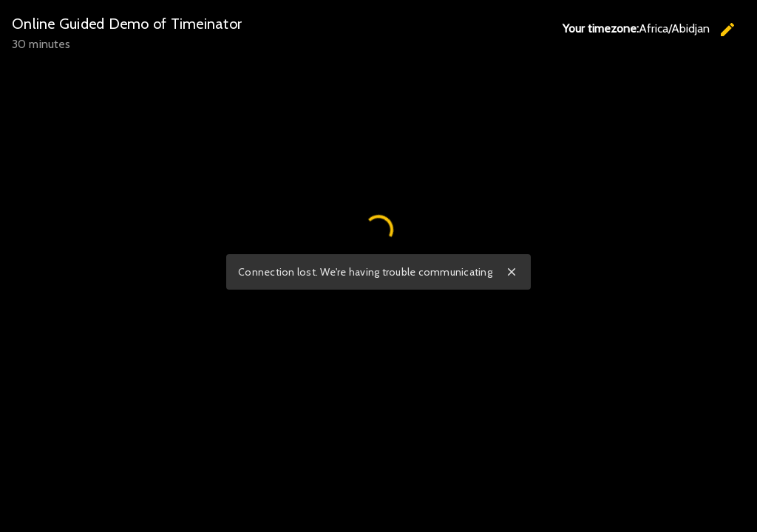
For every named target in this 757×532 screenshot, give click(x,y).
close (512, 272)
